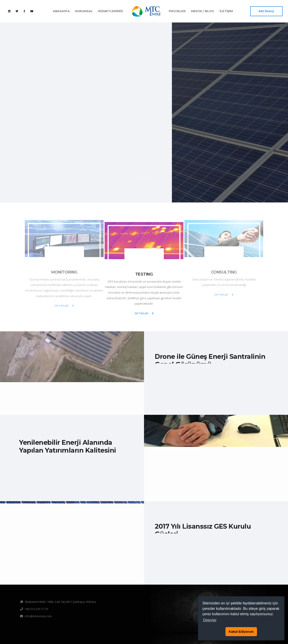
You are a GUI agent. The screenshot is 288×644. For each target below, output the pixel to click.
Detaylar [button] (210, 620)
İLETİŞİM (226, 11)
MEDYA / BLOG (203, 11)
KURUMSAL (84, 11)
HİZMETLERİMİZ (110, 11)
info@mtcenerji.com (38, 616)
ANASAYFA (61, 11)
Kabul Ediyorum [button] (241, 632)
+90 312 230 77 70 (36, 609)
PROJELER (177, 11)
